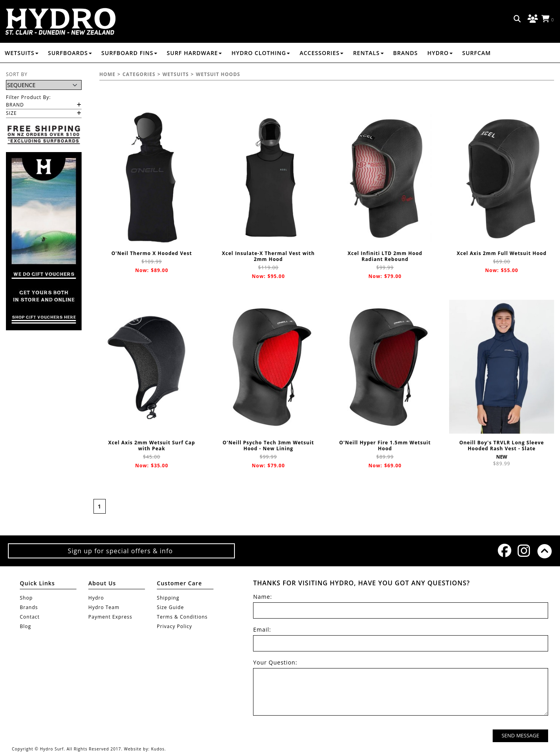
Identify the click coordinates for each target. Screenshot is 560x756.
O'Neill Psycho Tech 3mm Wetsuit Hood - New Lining (268, 446)
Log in (531, 19)
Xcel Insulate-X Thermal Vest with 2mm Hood (268, 256)
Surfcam (477, 53)
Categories (139, 74)
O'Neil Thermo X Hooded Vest (151, 253)
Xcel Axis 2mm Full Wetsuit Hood (502, 253)
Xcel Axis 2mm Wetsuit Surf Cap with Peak (152, 446)
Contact (30, 617)
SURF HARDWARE (194, 53)
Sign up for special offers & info (121, 551)
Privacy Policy (174, 626)
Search (518, 19)
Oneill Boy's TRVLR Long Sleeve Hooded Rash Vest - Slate (502, 446)
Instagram (524, 551)
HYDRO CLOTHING (261, 53)
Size (11, 113)
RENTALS (368, 53)
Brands (406, 53)
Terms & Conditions (182, 617)
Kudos (158, 749)
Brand (15, 105)
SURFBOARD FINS (129, 53)
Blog (26, 626)
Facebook (504, 550)
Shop (26, 598)
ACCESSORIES (321, 53)
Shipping (168, 598)
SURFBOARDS (70, 53)
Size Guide (170, 607)
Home (108, 74)
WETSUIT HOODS (218, 74)
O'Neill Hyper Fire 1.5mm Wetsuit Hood (385, 446)
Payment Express (110, 617)
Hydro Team (104, 607)
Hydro (440, 53)
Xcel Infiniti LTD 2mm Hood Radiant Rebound (385, 256)
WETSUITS (22, 53)
